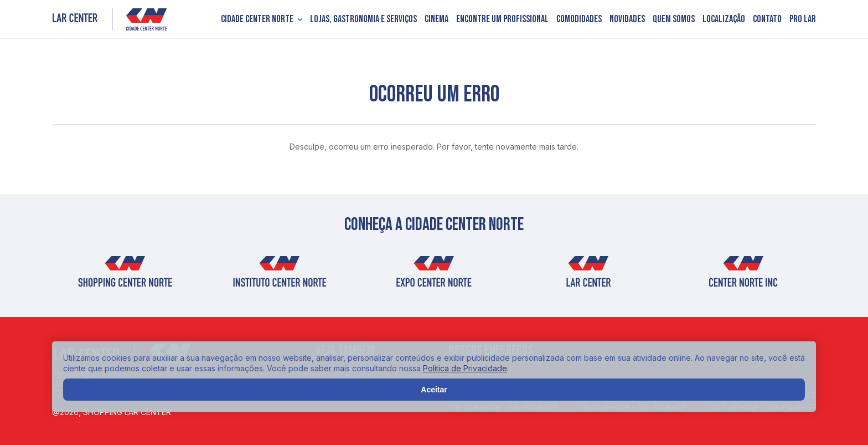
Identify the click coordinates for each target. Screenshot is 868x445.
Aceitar (434, 390)
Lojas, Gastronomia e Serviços (363, 19)
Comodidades (579, 19)
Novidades (627, 19)
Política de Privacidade (465, 368)
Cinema (436, 19)
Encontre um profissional (502, 19)
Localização (724, 19)
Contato (767, 19)
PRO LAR (803, 19)
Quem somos (674, 19)
